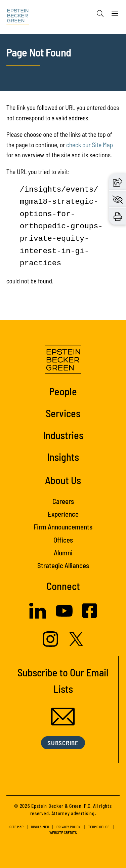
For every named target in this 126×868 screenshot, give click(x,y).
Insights (63, 457)
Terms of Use (99, 827)
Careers (63, 501)
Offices (63, 540)
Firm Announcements (63, 527)
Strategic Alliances (63, 565)
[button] (118, 182)
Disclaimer (40, 827)
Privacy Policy (69, 827)
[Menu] (115, 15)
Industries (63, 435)
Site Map (16, 827)
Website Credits (63, 833)
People (63, 391)
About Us (63, 480)
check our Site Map (90, 145)
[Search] (100, 13)
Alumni (63, 553)
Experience (63, 514)
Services (63, 413)
